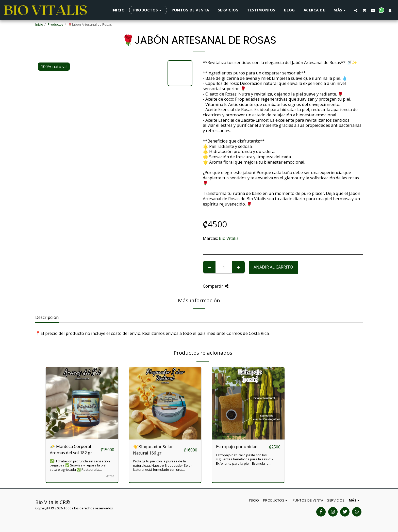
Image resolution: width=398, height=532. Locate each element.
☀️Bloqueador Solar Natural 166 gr (153, 450)
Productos (56, 24)
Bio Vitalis (229, 238)
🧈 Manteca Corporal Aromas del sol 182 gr (71, 449)
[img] (82, 403)
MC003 (110, 476)
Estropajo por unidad (237, 447)
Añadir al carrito (273, 267)
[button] (356, 10)
